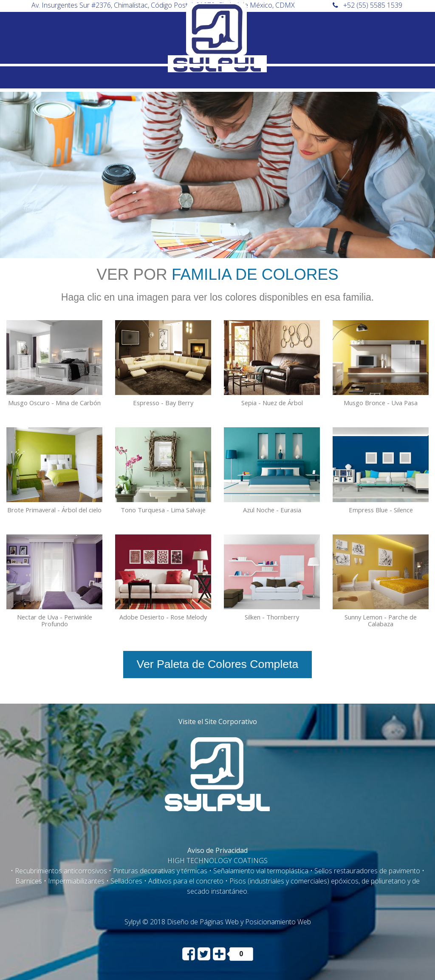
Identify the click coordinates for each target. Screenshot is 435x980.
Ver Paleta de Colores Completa (218, 664)
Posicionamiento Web (278, 922)
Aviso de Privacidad (217, 850)
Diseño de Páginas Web (203, 922)
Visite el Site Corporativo (218, 722)
